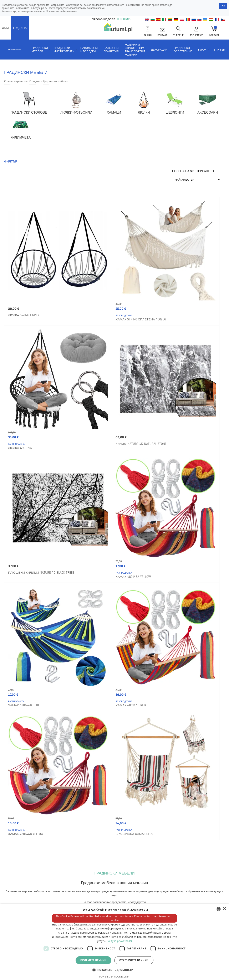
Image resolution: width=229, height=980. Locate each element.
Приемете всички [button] (93, 960)
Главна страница (16, 81)
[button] (114, 970)
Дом (5, 28)
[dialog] (114, 942)
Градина (20, 28)
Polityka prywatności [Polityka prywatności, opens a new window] (119, 941)
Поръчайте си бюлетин (179, 819)
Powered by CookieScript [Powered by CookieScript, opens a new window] (115, 977)
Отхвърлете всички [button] (134, 960)
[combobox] (219, 909)
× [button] (224, 909)
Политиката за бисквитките (62, 11)
